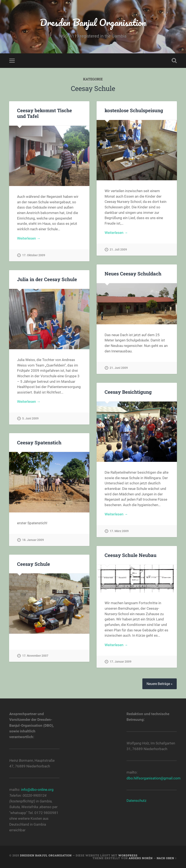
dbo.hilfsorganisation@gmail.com (154, 778)
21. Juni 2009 (119, 368)
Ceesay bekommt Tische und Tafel (44, 113)
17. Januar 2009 (121, 662)
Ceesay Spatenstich (39, 442)
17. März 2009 (119, 531)
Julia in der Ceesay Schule (47, 279)
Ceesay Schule (34, 564)
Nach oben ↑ (167, 858)
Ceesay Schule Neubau (131, 555)
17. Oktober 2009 (34, 255)
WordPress (128, 855)
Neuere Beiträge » (160, 684)
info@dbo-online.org (37, 790)
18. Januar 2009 (33, 540)
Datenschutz (136, 801)
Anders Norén (141, 858)
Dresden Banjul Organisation (93, 22)
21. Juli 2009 (118, 250)
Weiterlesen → (29, 238)
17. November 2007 (35, 656)
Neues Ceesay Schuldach (133, 274)
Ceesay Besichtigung (128, 392)
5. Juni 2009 (30, 418)
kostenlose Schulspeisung (134, 110)
